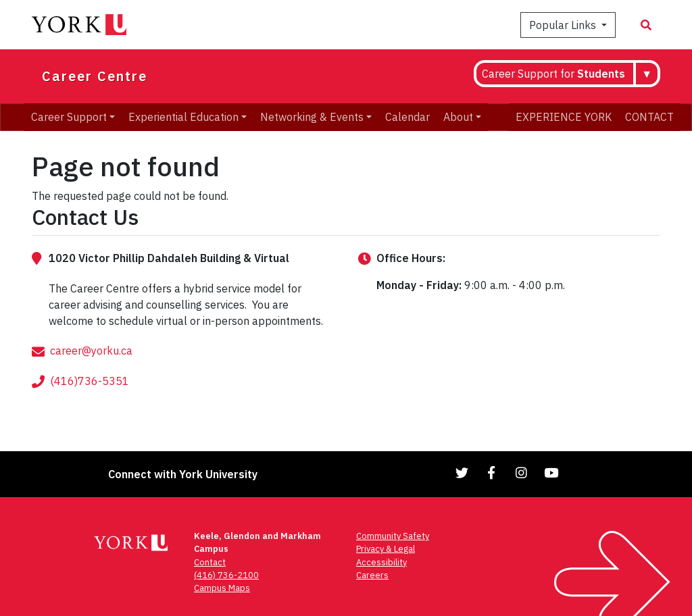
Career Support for (553, 74)
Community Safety (393, 536)
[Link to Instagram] (522, 472)
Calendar (407, 117)
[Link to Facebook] (492, 472)
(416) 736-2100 (226, 575)
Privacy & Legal (386, 549)
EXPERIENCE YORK (564, 117)
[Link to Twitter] (462, 472)
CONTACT (649, 117)
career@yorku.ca (91, 364)
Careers (372, 575)
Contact (210, 562)
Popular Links (564, 25)
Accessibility (381, 562)
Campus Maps (222, 588)
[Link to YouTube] (551, 472)
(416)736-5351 (90, 394)
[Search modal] (646, 25)
